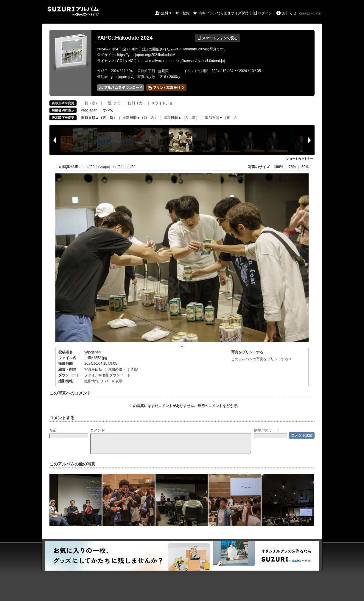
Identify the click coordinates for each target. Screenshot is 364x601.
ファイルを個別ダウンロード (108, 375)
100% (279, 167)
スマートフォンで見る (217, 38)
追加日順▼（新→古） (223, 118)
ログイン (265, 13)
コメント (97, 430)
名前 (53, 430)
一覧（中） (113, 103)
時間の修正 (117, 369)
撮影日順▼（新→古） (140, 118)
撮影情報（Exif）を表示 (103, 381)
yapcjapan (89, 110)
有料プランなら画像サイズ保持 (224, 13)
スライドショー (164, 103)
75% (293, 167)
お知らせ (289, 13)
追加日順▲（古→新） (181, 118)
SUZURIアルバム (73, 11)
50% (305, 167)
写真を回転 (93, 369)
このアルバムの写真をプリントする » (261, 359)
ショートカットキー (300, 159)
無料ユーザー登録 (175, 13)
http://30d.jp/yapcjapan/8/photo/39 (109, 167)
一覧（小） (90, 103)
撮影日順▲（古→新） (99, 118)
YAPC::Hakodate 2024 (125, 38)
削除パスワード (267, 430)
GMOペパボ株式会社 (311, 14)
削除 (135, 369)
